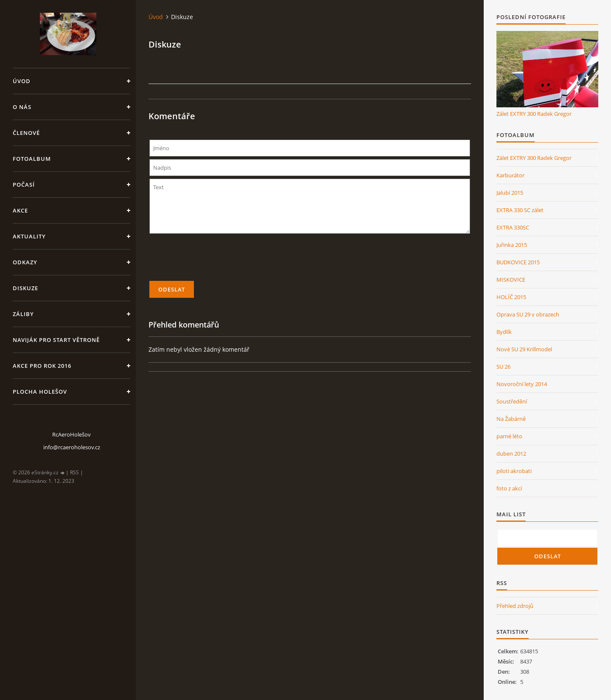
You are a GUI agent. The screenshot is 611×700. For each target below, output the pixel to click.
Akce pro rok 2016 (42, 366)
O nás (22, 107)
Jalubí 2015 (510, 193)
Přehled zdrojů (515, 606)
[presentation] (310, 261)
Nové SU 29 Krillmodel (524, 349)
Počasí (24, 185)
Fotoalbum (32, 159)
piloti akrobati (514, 471)
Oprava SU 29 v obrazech (528, 314)
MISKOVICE (511, 280)
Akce (20, 210)
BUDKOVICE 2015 (518, 262)
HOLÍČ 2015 (511, 297)
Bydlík (504, 332)
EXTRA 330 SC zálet (520, 210)
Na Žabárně (511, 419)
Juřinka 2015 (512, 245)
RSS (74, 472)
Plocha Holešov (40, 392)
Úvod (22, 81)
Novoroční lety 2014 (522, 384)
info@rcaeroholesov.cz (72, 447)
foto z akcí (509, 488)
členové (26, 133)
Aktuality (29, 236)
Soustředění (512, 401)
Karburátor (510, 175)
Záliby (23, 314)
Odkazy (25, 262)
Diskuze (25, 288)
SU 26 (503, 367)
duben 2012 (511, 454)
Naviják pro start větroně (56, 340)
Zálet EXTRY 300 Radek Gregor (534, 114)
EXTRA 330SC (513, 227)
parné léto (509, 436)
